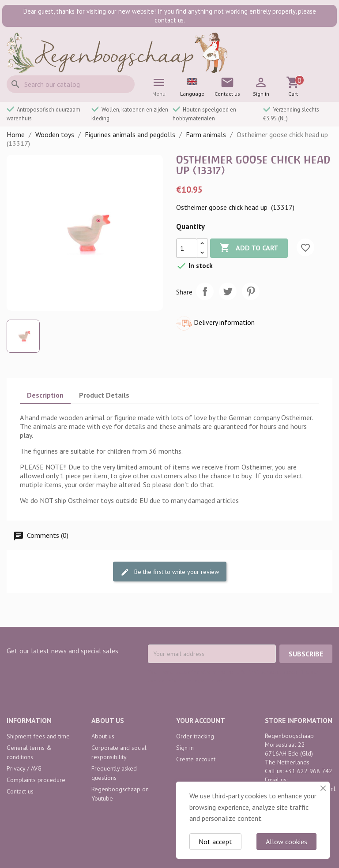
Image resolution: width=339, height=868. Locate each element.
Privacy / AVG (24, 768)
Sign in (185, 748)
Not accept (215, 842)
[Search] (71, 84)
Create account (196, 759)
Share (205, 291)
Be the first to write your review (170, 572)
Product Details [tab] (104, 395)
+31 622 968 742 (309, 771)
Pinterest (251, 291)
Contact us (20, 791)
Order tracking (195, 736)
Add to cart (249, 248)
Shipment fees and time (38, 736)
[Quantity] (187, 248)
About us (103, 736)
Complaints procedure (36, 780)
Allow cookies (286, 842)
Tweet (228, 291)
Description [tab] (45, 395)
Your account (201, 720)
